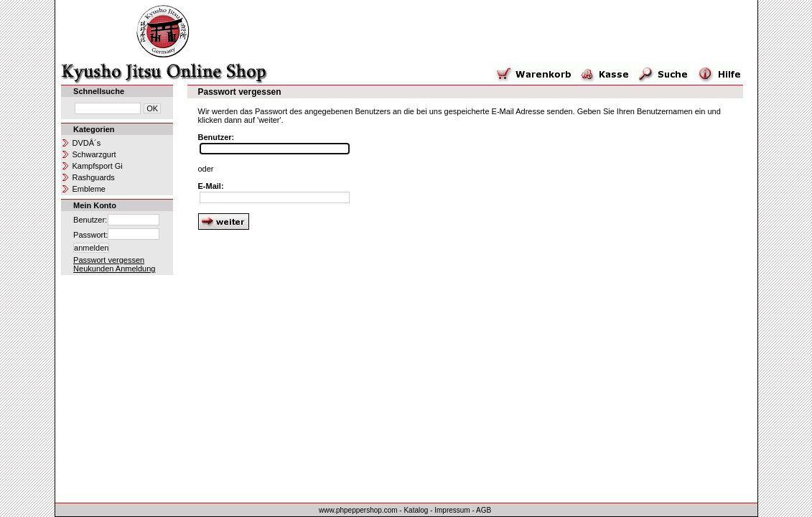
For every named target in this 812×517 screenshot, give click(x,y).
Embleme (89, 189)
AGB (484, 510)
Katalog (416, 510)
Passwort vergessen (109, 260)
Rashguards (94, 177)
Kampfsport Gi (98, 166)
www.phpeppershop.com (358, 510)
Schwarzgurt (94, 154)
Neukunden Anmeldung (114, 269)
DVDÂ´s (87, 143)
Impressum (452, 510)
